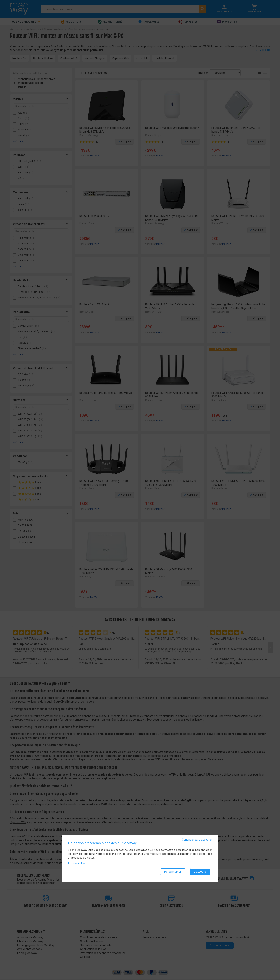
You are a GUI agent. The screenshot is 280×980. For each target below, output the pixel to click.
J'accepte (200, 873)
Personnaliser (173, 873)
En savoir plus (76, 864)
